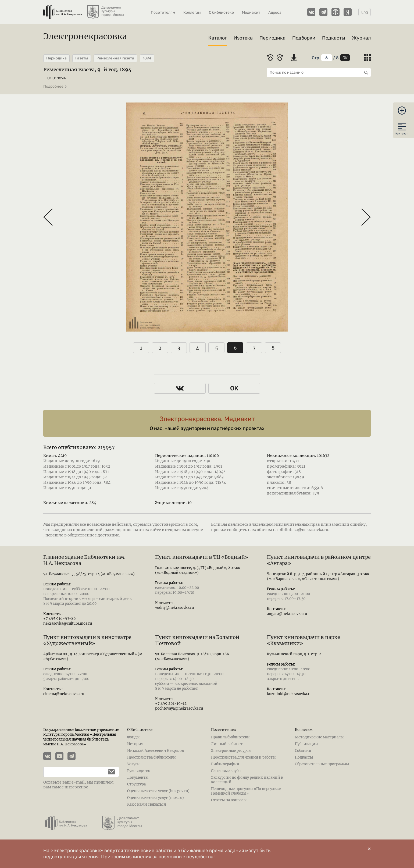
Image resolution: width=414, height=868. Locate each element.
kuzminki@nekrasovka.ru (289, 694)
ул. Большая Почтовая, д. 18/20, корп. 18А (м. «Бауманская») (192, 657)
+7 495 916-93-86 (60, 619)
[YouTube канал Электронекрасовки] (61, 757)
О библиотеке (221, 13)
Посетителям (163, 13)
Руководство (139, 771)
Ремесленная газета (115, 58)
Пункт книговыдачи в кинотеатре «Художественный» (87, 640)
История (135, 744)
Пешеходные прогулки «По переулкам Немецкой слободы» (246, 791)
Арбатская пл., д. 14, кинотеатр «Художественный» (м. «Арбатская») (93, 657)
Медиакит (251, 13)
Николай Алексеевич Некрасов (156, 751)
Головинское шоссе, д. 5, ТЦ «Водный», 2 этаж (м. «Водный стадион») (198, 570)
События (303, 751)
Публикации (306, 744)
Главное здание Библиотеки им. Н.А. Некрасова (84, 560)
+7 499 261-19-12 (171, 704)
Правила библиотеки (230, 737)
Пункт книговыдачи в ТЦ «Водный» (202, 557)
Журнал (361, 38)
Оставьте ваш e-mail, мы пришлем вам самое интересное (78, 785)
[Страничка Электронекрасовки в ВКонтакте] (311, 12)
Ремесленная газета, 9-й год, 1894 (87, 70)
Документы (138, 778)
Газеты (82, 58)
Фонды (133, 737)
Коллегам (192, 13)
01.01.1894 (57, 78)
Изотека (243, 38)
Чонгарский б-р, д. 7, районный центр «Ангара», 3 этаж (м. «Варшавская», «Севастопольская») (318, 576)
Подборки (304, 38)
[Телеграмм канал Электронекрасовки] (323, 12)
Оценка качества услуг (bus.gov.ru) (158, 791)
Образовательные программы (322, 764)
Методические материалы (319, 737)
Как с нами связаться (147, 804)
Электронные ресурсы (231, 751)
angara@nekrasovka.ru (287, 614)
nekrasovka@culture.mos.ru (68, 623)
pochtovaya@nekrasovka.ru (179, 708)
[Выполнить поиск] (365, 73)
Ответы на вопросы (229, 800)
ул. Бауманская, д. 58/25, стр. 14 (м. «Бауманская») (89, 574)
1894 (147, 58)
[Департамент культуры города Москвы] (106, 9)
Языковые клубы (226, 771)
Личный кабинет (227, 744)
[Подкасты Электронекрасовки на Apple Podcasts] (336, 12)
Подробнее (55, 86)
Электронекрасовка (85, 36)
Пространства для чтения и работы (243, 757)
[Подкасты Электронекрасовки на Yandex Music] (348, 12)
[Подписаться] (109, 772)
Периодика (272, 38)
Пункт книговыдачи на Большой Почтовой (197, 640)
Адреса (275, 13)
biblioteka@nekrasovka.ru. (304, 530)
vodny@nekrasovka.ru (174, 608)
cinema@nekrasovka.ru (64, 694)
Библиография (225, 764)
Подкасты (334, 38)
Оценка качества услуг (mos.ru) (156, 798)
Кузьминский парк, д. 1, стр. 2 (294, 654)
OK (345, 58)
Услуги (133, 764)
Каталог (218, 38)
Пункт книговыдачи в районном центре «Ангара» (319, 560)
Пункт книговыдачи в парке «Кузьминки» (304, 640)
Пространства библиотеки (151, 757)
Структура (136, 784)
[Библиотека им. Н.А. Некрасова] (63, 9)
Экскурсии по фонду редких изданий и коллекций (247, 780)
